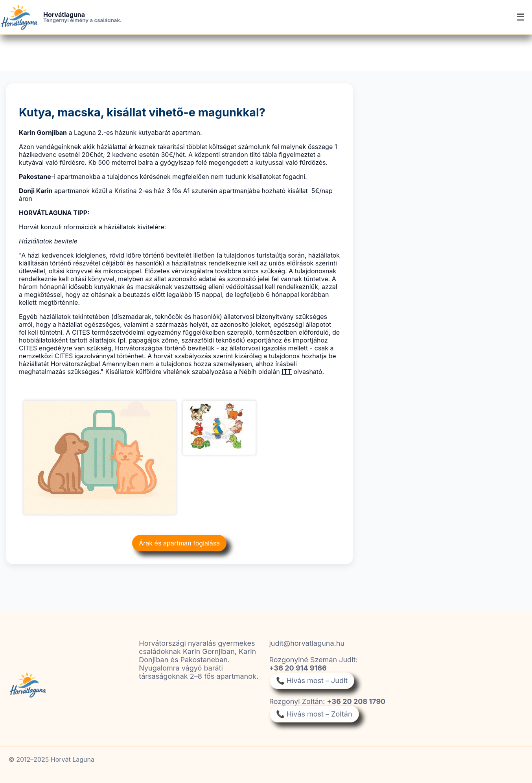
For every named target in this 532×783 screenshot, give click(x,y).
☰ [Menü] (521, 17)
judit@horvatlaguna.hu (307, 643)
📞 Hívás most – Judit (312, 681)
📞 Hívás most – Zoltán (314, 714)
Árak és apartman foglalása (179, 543)
